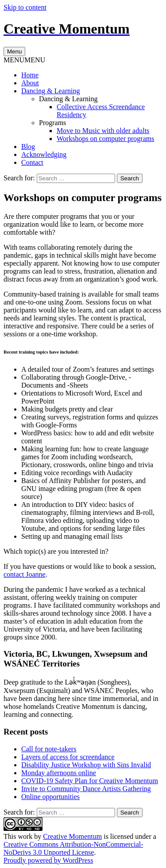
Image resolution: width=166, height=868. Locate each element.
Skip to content (25, 7)
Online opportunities (50, 797)
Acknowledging (44, 154)
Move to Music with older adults (103, 131)
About (30, 83)
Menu (14, 51)
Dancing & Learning (50, 91)
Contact (32, 162)
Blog (28, 147)
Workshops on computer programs (105, 139)
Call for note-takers (49, 749)
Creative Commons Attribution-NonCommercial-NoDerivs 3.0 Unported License (73, 848)
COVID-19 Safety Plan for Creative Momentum (90, 781)
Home (30, 75)
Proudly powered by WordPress (48, 860)
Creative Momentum (72, 836)
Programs (52, 123)
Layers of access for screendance (68, 757)
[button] (24, 60)
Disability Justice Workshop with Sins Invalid (86, 765)
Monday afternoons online (59, 773)
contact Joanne (25, 574)
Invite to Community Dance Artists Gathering (86, 789)
